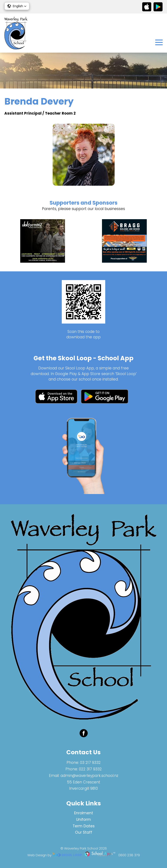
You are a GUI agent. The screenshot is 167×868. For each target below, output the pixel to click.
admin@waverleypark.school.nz (89, 776)
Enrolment (84, 813)
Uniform (83, 820)
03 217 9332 (90, 763)
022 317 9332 (90, 769)
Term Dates (84, 826)
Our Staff (84, 832)
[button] (17, 6)
